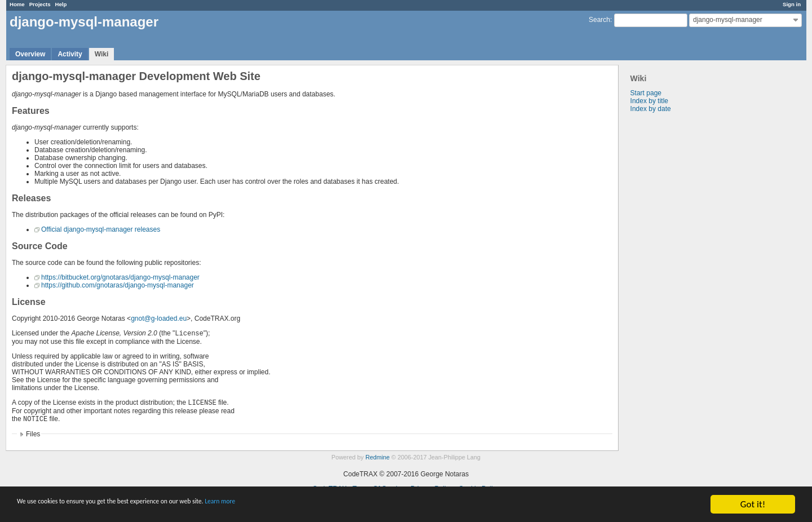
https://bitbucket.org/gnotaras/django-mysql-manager (120, 277)
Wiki (102, 54)
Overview (30, 54)
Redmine (378, 457)
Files (33, 434)
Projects (40, 4)
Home (17, 4)
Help (61, 4)
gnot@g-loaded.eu (159, 318)
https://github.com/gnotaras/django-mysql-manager (118, 285)
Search (599, 20)
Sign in (792, 4)
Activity (70, 54)
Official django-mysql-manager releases (101, 229)
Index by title (649, 101)
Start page (646, 93)
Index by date (651, 109)
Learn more (315, 505)
